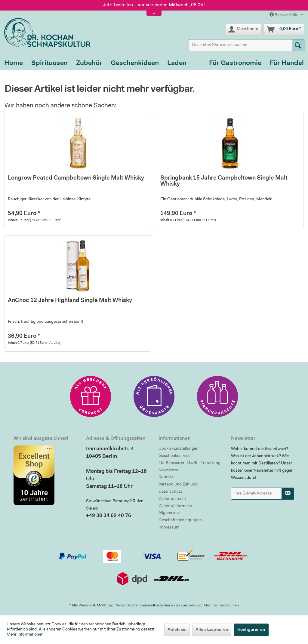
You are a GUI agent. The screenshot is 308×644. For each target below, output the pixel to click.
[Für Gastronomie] (235, 63)
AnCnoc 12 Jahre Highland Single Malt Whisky (70, 301)
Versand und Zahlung (178, 485)
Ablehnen (177, 630)
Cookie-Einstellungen (179, 449)
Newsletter (168, 470)
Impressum (169, 528)
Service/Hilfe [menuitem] (284, 15)
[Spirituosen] (49, 63)
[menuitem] (247, 45)
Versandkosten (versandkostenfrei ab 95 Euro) (153, 605)
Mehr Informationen (25, 635)
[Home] (14, 63)
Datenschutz (170, 492)
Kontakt (166, 477)
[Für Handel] (287, 63)
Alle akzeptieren (212, 630)
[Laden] (177, 63)
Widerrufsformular (175, 506)
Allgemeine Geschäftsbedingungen (180, 517)
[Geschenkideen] (135, 63)
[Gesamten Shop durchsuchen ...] (247, 45)
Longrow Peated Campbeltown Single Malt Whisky (76, 178)
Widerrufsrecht (172, 499)
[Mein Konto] (244, 29)
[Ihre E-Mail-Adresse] (256, 494)
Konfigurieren (251, 630)
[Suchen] (298, 45)
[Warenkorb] (284, 29)
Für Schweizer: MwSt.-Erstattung (189, 463)
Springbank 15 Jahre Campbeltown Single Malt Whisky (224, 181)
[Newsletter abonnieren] (288, 494)
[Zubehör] (89, 63)
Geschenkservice (174, 456)
